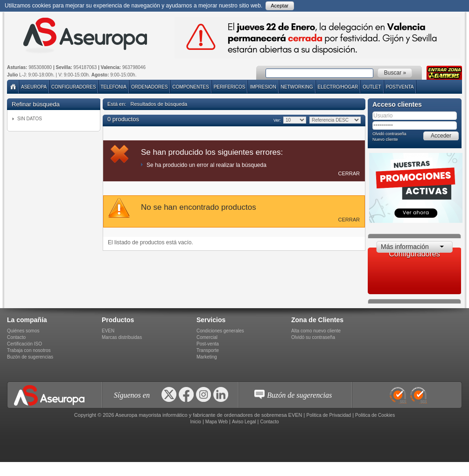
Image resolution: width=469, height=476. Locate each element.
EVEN (108, 331)
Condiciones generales (220, 331)
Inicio (195, 422)
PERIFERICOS (230, 87)
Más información (405, 247)
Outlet (372, 87)
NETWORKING (297, 87)
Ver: (277, 120)
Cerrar (349, 173)
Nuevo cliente (385, 139)
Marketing (207, 357)
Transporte (208, 350)
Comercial (207, 337)
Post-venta (208, 344)
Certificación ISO (24, 344)
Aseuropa (34, 87)
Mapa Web (217, 422)
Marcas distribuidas (122, 337)
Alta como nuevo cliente (316, 331)
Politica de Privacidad (329, 415)
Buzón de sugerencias (30, 357)
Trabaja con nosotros (29, 350)
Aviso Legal (244, 422)
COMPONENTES (190, 87)
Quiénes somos (23, 331)
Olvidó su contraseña (313, 337)
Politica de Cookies (375, 415)
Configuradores (74, 87)
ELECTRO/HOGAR (338, 87)
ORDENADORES (149, 87)
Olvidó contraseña (389, 134)
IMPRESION (263, 87)
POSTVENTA (400, 87)
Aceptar (280, 6)
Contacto (16, 337)
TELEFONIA (113, 87)
